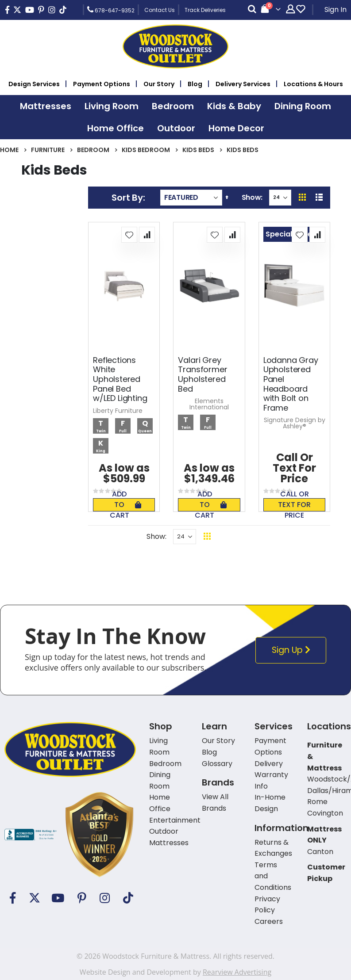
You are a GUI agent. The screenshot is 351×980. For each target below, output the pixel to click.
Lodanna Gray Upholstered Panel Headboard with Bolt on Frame (291, 384)
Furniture (48, 150)
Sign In (336, 10)
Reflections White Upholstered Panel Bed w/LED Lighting (120, 379)
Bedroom (93, 150)
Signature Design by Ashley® (295, 423)
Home (9, 150)
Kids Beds (198, 150)
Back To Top (261, 536)
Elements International (209, 404)
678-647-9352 (111, 10)
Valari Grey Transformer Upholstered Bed (202, 374)
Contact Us (160, 10)
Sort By (127, 198)
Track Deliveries (205, 10)
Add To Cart (126, 505)
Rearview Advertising (237, 972)
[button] (129, 235)
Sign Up (292, 650)
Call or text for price (294, 505)
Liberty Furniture (118, 411)
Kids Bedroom (146, 150)
